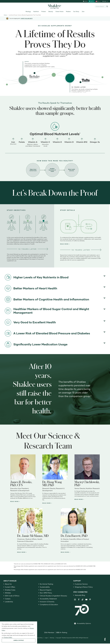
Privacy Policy (39, 638)
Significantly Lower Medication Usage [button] (36, 344)
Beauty (51, 12)
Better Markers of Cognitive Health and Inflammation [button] (47, 299)
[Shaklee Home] (55, 6)
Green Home (59, 12)
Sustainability (45, 587)
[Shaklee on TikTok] (82, 599)
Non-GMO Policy (46, 593)
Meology (28, 12)
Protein (44, 12)
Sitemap (52, 638)
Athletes (8, 593)
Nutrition (36, 12)
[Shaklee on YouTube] (86, 600)
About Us (8, 584)
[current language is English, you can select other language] (105, 1)
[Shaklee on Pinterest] (90, 600)
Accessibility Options (84, 624)
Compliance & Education (49, 606)
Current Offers (10, 587)
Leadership (9, 603)
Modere (68, 12)
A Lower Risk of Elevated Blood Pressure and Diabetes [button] (47, 333)
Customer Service (81, 584)
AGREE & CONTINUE (19, 640)
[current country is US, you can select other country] (98, 1)
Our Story (76, 12)
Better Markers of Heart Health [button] (31, 288)
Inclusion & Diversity (47, 603)
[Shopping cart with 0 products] (91, 1)
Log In (85, 1)
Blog (80, 596)
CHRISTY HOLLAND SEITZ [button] (27, 18)
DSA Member (49, 633)
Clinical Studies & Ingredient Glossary (54, 597)
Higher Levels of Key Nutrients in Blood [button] (37, 277)
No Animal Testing (47, 584)
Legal (46, 638)
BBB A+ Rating (62, 633)
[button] (65, 244)
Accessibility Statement (49, 600)
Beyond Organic (46, 590)
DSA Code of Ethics (12, 597)
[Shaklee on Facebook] (79, 600)
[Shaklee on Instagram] (75, 600)
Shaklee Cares (10, 590)
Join (83, 12)
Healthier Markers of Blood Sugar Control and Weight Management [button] (47, 311)
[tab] (81, 244)
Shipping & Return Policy (84, 587)
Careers (8, 600)
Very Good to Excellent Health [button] (30, 322)
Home (5, 15)
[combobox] (101, 6)
